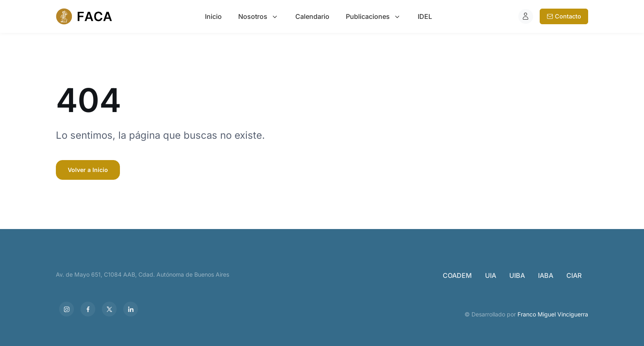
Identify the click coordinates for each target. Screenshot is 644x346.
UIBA (517, 275)
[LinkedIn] (131, 309)
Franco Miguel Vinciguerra (553, 314)
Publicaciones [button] (368, 16)
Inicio (213, 16)
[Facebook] (88, 309)
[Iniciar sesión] (526, 16)
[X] (109, 309)
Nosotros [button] (253, 16)
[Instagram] (67, 309)
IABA (546, 275)
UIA (491, 275)
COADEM (457, 275)
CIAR (574, 275)
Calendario (312, 16)
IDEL (425, 16)
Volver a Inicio (88, 170)
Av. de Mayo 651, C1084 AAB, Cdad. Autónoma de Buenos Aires (143, 274)
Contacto (564, 16)
